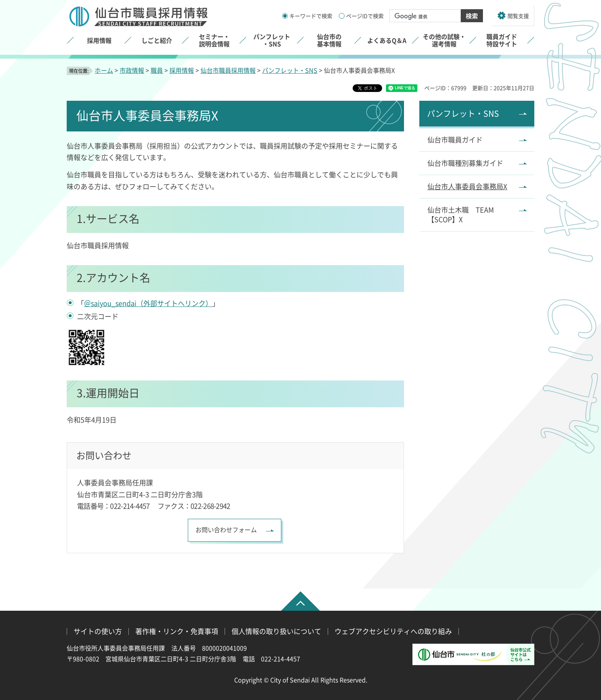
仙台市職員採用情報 (228, 70)
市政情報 (132, 70)
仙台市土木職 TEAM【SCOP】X (461, 214)
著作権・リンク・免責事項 (177, 631)
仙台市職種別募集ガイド (465, 163)
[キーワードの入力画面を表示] (285, 16)
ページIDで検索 (365, 16)
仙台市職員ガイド (455, 139)
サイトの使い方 (98, 631)
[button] (513, 16)
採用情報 (182, 70)
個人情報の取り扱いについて (276, 631)
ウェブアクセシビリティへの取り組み (393, 631)
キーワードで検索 (311, 16)
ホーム (104, 70)
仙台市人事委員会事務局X (467, 186)
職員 (157, 70)
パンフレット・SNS (290, 70)
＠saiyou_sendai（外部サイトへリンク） (148, 303)
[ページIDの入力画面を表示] (342, 16)
